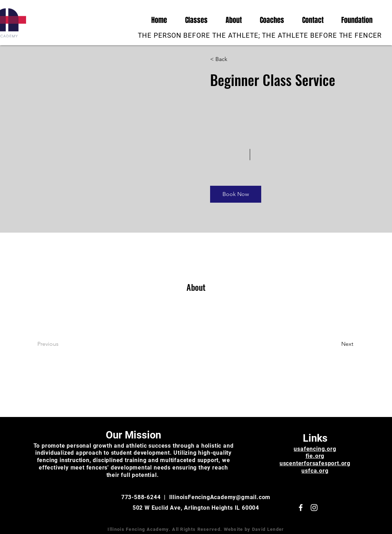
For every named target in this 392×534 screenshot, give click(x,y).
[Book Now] (236, 194)
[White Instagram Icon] (378, 15)
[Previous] (58, 344)
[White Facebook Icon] (367, 15)
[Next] (334, 344)
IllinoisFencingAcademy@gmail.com (220, 497)
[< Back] (230, 59)
